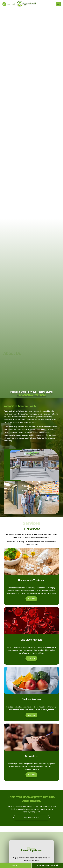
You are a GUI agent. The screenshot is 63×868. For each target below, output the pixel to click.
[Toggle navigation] (58, 4)
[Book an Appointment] (31, 818)
